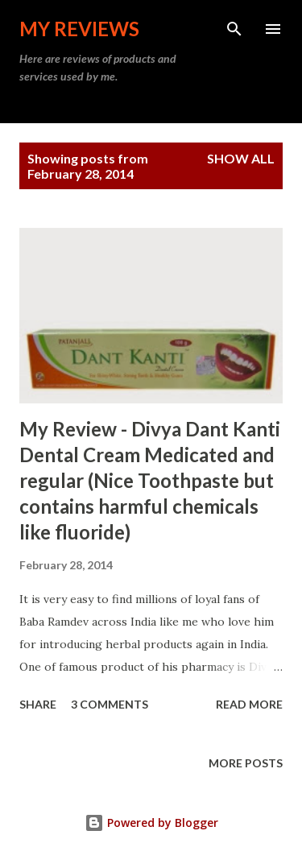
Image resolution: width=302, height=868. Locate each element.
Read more (249, 704)
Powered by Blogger (151, 823)
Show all (241, 158)
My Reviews (79, 29)
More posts (246, 763)
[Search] (234, 29)
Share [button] (38, 704)
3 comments (110, 704)
